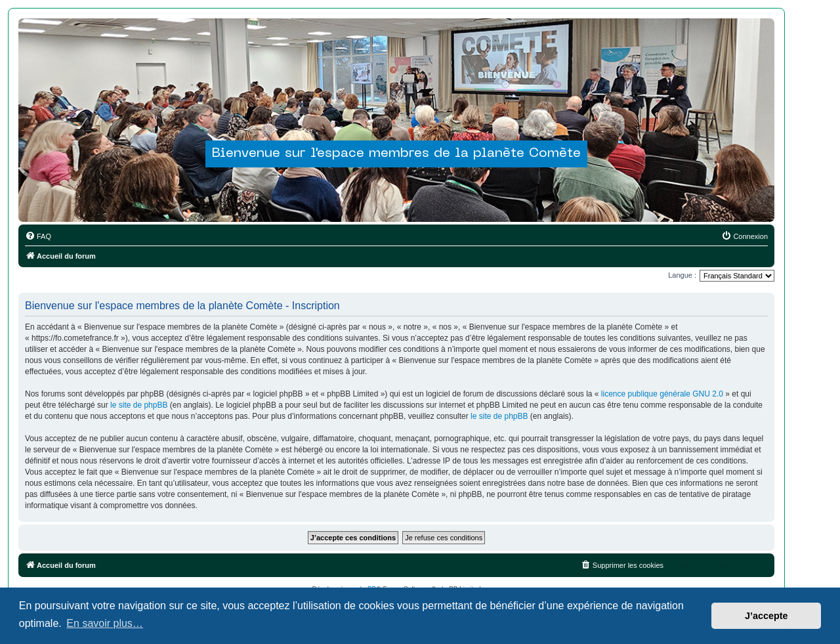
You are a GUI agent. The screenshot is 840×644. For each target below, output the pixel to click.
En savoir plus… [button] (105, 623)
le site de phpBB (139, 405)
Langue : (682, 275)
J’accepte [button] (766, 616)
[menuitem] (38, 236)
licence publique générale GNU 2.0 (662, 394)
